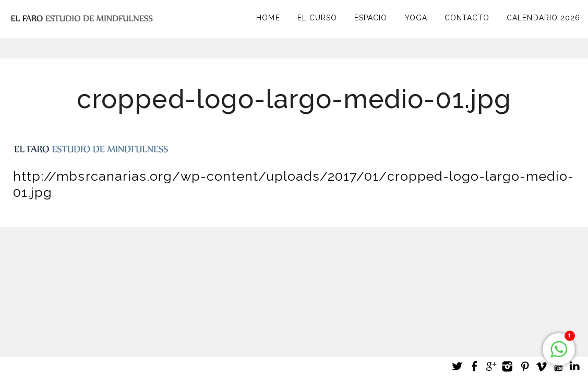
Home (268, 18)
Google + (491, 366)
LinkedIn (574, 366)
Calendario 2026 (543, 18)
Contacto (467, 18)
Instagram (508, 366)
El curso (317, 18)
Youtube (558, 366)
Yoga (416, 18)
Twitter (458, 366)
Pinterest (524, 366)
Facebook (474, 366)
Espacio (371, 18)
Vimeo (541, 366)
